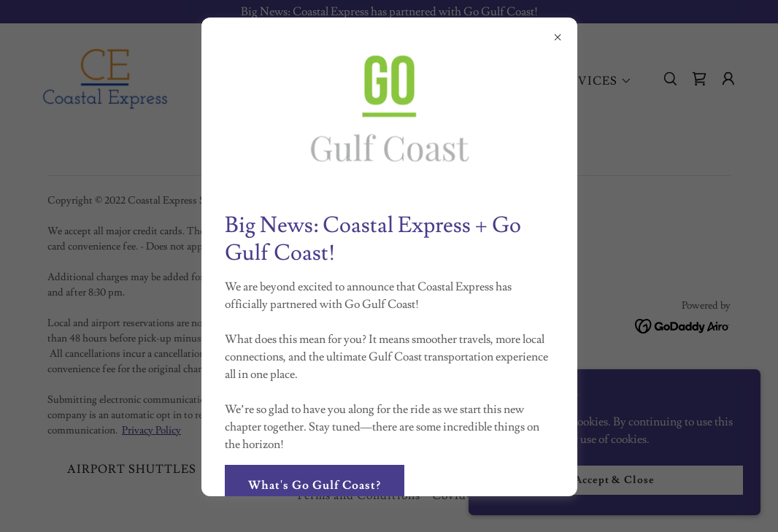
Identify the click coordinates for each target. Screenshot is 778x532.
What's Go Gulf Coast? (315, 485)
